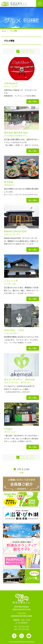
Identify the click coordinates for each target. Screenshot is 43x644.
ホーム (4, 31)
